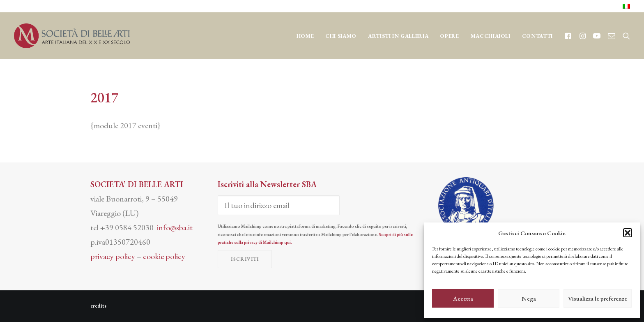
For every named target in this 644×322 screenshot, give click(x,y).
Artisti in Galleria (398, 36)
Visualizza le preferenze (598, 298)
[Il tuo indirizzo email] (279, 205)
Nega (529, 298)
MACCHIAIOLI (491, 36)
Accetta (463, 298)
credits (98, 306)
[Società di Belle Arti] (72, 36)
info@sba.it (175, 227)
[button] (628, 233)
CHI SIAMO (341, 36)
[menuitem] (626, 6)
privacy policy (113, 256)
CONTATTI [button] (537, 36)
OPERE (449, 36)
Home (305, 36)
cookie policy (164, 256)
